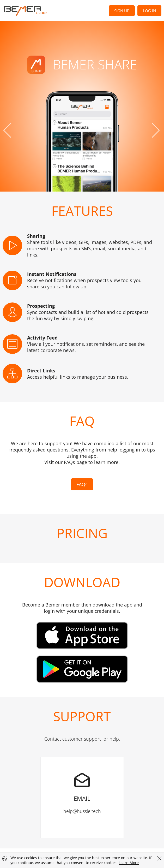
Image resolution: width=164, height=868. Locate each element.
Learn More (129, 863)
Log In (149, 11)
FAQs (82, 484)
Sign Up (122, 11)
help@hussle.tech (82, 786)
